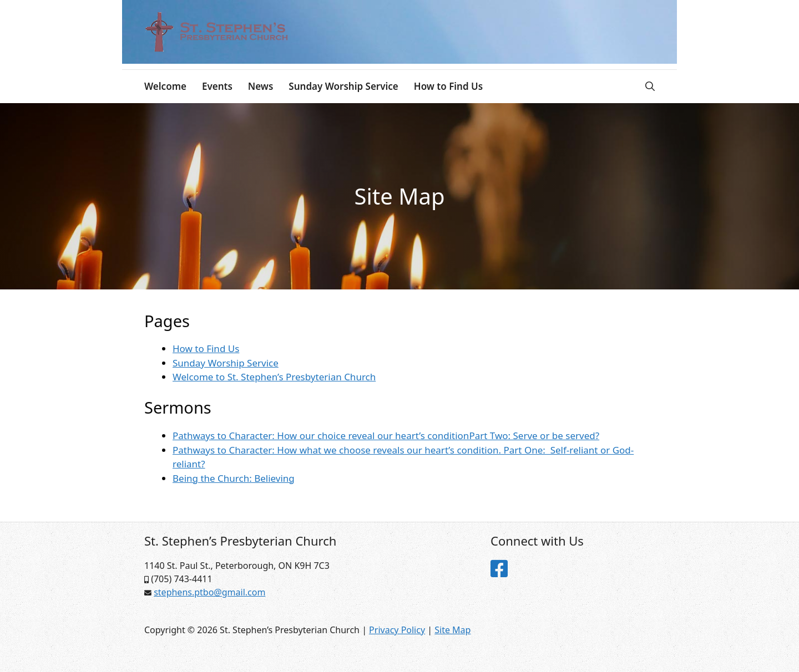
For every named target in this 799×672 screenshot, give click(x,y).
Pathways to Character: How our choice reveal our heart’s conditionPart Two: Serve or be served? (386, 436)
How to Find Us (448, 86)
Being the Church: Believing (234, 478)
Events (217, 86)
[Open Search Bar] (650, 86)
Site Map (452, 630)
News (261, 86)
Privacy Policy (397, 630)
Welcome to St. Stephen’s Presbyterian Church (274, 377)
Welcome (165, 86)
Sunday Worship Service (343, 86)
